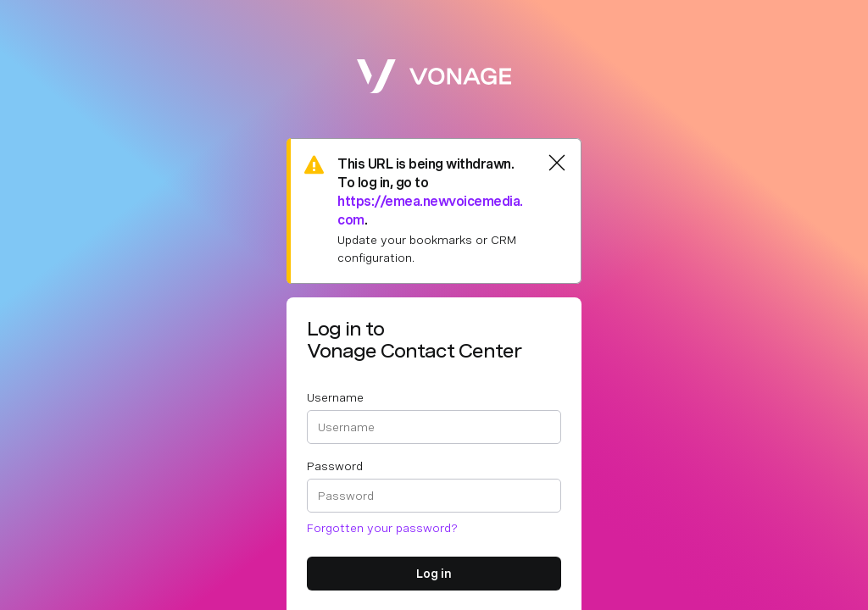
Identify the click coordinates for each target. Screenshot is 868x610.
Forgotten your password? (382, 528)
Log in (434, 574)
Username (335, 397)
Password (335, 466)
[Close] (557, 163)
